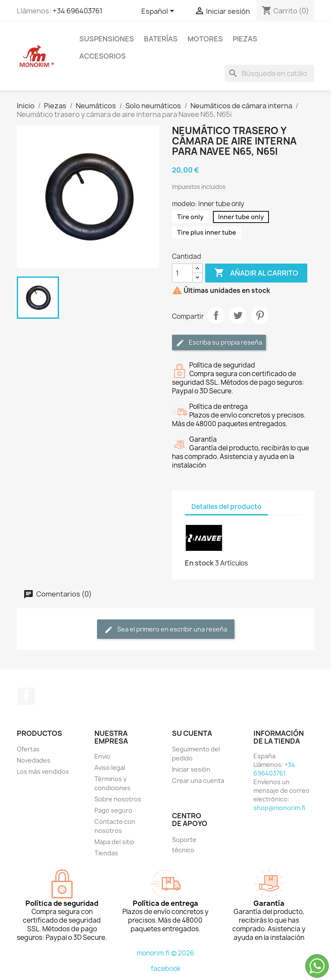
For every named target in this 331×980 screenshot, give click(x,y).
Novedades (34, 760)
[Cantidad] (182, 273)
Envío (102, 756)
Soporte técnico (184, 845)
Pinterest (260, 315)
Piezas (245, 39)
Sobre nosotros (118, 799)
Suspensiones (107, 39)
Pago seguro (113, 810)
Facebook (26, 696)
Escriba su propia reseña (219, 343)
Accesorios (103, 56)
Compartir (216, 315)
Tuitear (238, 315)
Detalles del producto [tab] (226, 507)
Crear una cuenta (198, 781)
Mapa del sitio (114, 842)
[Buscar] (269, 73)
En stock (199, 563)
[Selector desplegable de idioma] (159, 12)
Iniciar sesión (191, 769)
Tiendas (106, 853)
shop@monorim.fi (279, 808)
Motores (205, 39)
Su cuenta (192, 733)
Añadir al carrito (256, 273)
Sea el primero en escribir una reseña (166, 630)
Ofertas (28, 749)
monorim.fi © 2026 (165, 953)
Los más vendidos (43, 771)
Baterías (161, 39)
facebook (166, 969)
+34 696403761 (78, 11)
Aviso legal (110, 768)
